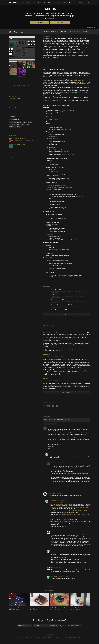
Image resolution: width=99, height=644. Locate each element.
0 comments (61, 357)
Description (46, 32)
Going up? (49, 635)
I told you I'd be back (49, 328)
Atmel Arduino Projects (20, 145)
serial (22, 125)
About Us (20, 638)
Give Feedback (37, 638)
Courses (40, 2)
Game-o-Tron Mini (76, 608)
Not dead (46, 379)
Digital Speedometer (16, 608)
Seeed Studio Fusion (80, 99)
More (51, 2)
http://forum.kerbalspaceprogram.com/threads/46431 (69, 514)
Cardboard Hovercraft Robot (59, 608)
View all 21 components (67, 315)
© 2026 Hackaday (49, 641)
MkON (67, 260)
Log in (88, 2)
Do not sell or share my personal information (72, 638)
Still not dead (47, 355)
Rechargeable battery (54, 171)
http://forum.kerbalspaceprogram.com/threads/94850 (67, 522)
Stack (45, 2)
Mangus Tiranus (14, 610)
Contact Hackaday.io (28, 638)
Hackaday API (59, 638)
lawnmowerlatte (49, 19)
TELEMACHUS (12, 127)
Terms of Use (44, 638)
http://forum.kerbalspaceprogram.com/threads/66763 (64, 561)
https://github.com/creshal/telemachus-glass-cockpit (69, 518)
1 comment (61, 330)
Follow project (40, 23)
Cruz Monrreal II (55, 610)
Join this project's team (14, 98)
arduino (25, 122)
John (49, 493)
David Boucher (75, 610)
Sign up (81, 2)
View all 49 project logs (67, 393)
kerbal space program (15, 122)
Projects (22, 2)
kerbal (28, 125)
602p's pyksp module (68, 84)
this (60, 237)
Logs (71, 32)
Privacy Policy (51, 638)
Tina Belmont (34, 610)
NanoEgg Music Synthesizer (38, 608)
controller (12, 125)
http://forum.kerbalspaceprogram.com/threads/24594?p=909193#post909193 (70, 511)
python (30, 122)
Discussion (85, 32)
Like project (60, 23)
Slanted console (57, 251)
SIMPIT (19, 127)
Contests (34, 2)
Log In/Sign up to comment (50, 424)
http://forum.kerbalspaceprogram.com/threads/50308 (62, 504)
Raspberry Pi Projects (20, 139)
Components (64, 32)
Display (48, 189)
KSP (18, 125)
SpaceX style (55, 249)
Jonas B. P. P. (51, 427)
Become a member (37, 622)
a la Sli (64, 260)
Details (52, 32)
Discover (28, 2)
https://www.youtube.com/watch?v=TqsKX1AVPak (65, 537)
